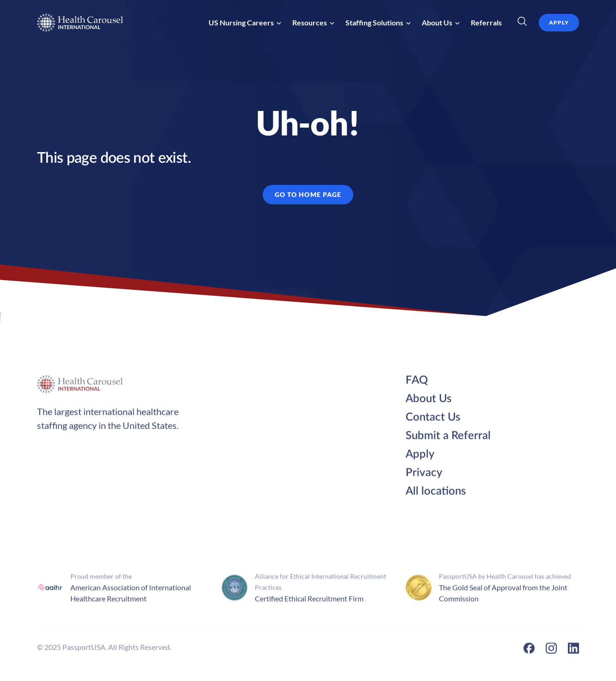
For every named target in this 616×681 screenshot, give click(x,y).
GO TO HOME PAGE (308, 194)
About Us (428, 402)
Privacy (424, 476)
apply (559, 22)
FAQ (417, 383)
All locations (436, 494)
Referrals (486, 22)
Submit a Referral (448, 439)
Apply (420, 457)
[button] (245, 23)
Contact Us (433, 420)
